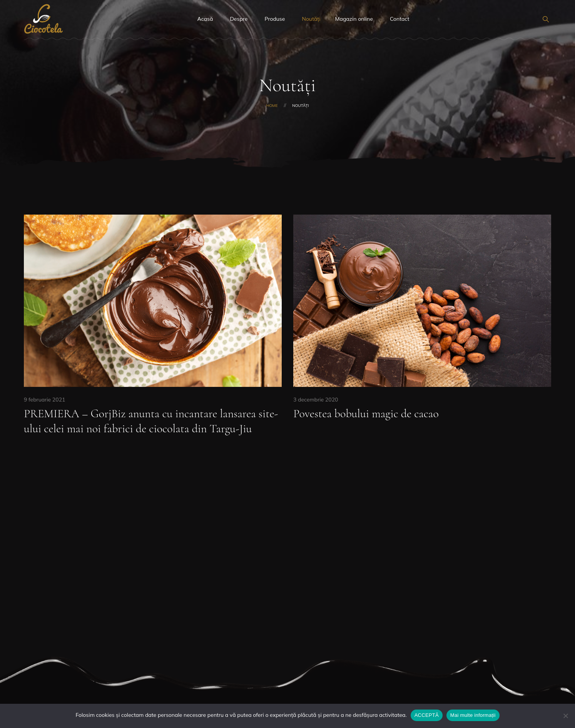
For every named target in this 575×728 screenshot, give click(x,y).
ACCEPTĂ (427, 715)
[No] (565, 716)
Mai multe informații (473, 715)
